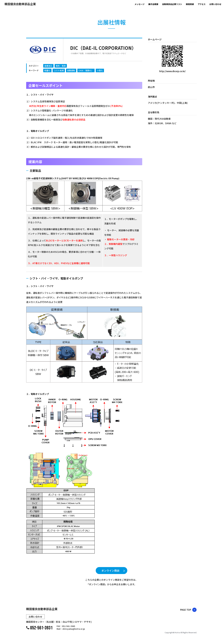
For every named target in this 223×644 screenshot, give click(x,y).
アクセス (202, 4)
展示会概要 (153, 4)
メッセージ (140, 4)
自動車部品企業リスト (172, 4)
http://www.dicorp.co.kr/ (172, 71)
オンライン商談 (110, 570)
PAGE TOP (186, 610)
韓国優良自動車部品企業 (20, 4)
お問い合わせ (216, 4)
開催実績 (190, 4)
